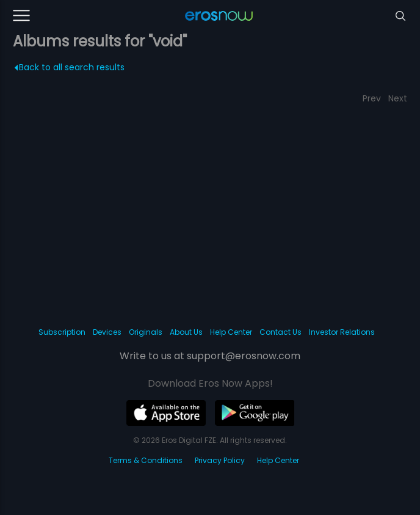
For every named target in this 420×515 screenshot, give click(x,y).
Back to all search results (69, 67)
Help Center (231, 332)
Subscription (62, 332)
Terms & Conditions (146, 460)
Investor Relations (342, 332)
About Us (186, 332)
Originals (146, 332)
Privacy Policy (220, 460)
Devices (107, 332)
